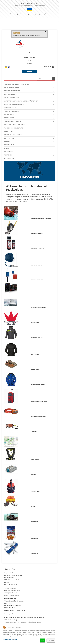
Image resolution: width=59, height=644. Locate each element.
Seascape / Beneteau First (14, 104)
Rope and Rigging (10, 94)
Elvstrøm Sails (10, 108)
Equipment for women (12, 121)
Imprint (16, 639)
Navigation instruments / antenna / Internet (21, 101)
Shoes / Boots (9, 118)
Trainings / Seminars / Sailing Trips (17, 84)
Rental (7, 148)
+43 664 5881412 (10, 622)
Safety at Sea (9, 138)
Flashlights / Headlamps (13, 128)
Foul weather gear (11, 111)
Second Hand (9, 145)
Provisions (8, 155)
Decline (51, 641)
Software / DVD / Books (13, 135)
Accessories (9, 158)
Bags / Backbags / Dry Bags (14, 125)
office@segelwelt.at (11, 593)
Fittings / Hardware (11, 88)
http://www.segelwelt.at (12, 595)
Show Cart (53, 67)
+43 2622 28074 (22, 622)
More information (8, 639)
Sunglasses (8, 131)
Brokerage (8, 152)
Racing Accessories (12, 98)
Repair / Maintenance (12, 91)
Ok (43, 641)
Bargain (7, 142)
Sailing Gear (9, 115)
